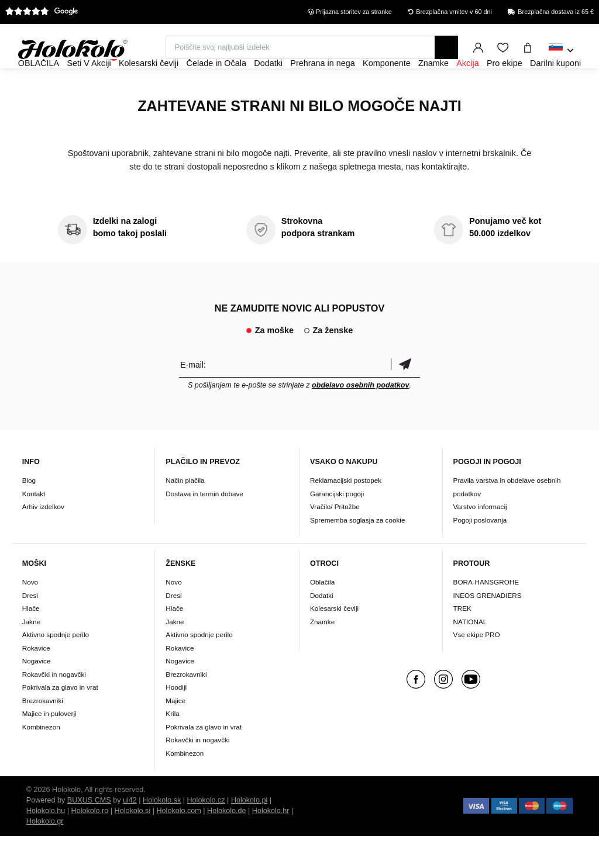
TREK (462, 640)
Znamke (322, 653)
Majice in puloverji (49, 746)
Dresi (30, 627)
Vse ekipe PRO (477, 667)
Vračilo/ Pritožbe (335, 538)
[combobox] (561, 51)
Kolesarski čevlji (334, 640)
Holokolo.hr (271, 843)
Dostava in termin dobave (204, 525)
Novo (30, 614)
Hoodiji (176, 719)
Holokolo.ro (90, 843)
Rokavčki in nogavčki (54, 706)
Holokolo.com (178, 843)
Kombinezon (41, 758)
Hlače (31, 640)
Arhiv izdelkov (43, 538)
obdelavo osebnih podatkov (361, 417)
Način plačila (185, 512)
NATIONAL (470, 653)
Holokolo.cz (206, 832)
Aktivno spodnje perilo (56, 667)
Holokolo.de (227, 843)
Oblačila (322, 614)
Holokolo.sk (162, 832)
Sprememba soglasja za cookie (357, 551)
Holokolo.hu (46, 843)
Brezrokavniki (43, 732)
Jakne (31, 653)
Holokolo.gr (45, 853)
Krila (172, 746)
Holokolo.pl (249, 832)
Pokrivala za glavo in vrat (60, 719)
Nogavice (37, 693)
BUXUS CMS (89, 832)
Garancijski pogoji (337, 525)
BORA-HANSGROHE (486, 614)
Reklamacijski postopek (346, 512)
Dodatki (322, 627)
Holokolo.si (133, 843)
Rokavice (36, 679)
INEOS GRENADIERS (488, 627)
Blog (29, 512)
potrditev (405, 396)
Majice (175, 732)
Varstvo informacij (480, 538)
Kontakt (34, 525)
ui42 (130, 832)
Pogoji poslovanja (480, 551)
